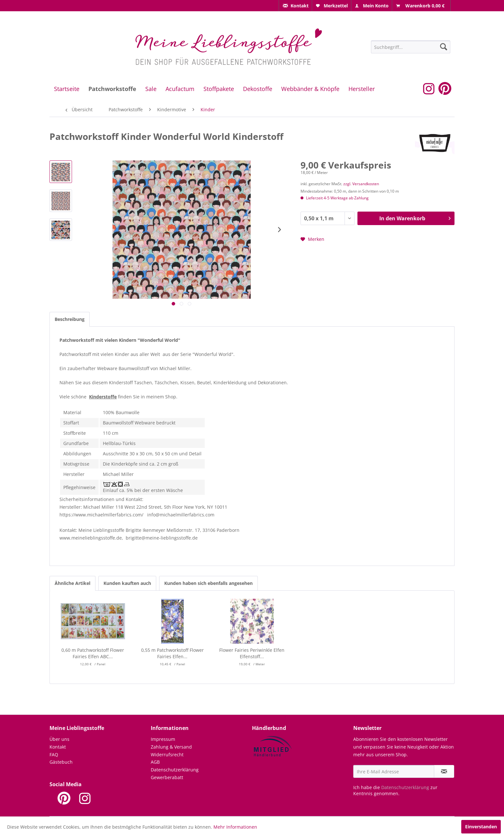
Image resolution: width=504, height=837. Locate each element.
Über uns (59, 739)
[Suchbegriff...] (411, 47)
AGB (155, 762)
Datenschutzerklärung (175, 770)
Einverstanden (481, 827)
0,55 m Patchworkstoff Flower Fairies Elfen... (172, 653)
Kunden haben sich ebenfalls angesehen (208, 583)
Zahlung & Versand (171, 747)
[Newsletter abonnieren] (444, 771)
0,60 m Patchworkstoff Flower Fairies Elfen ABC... (93, 653)
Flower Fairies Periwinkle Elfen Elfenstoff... (252, 653)
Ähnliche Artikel (72, 583)
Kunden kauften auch (127, 583)
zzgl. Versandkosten (361, 184)
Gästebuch (61, 762)
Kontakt (58, 747)
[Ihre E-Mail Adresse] (394, 771)
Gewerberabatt (167, 777)
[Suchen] (444, 47)
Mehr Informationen (235, 827)
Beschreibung (70, 319)
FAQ (54, 755)
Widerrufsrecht (167, 755)
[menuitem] (295, 6)
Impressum (163, 739)
